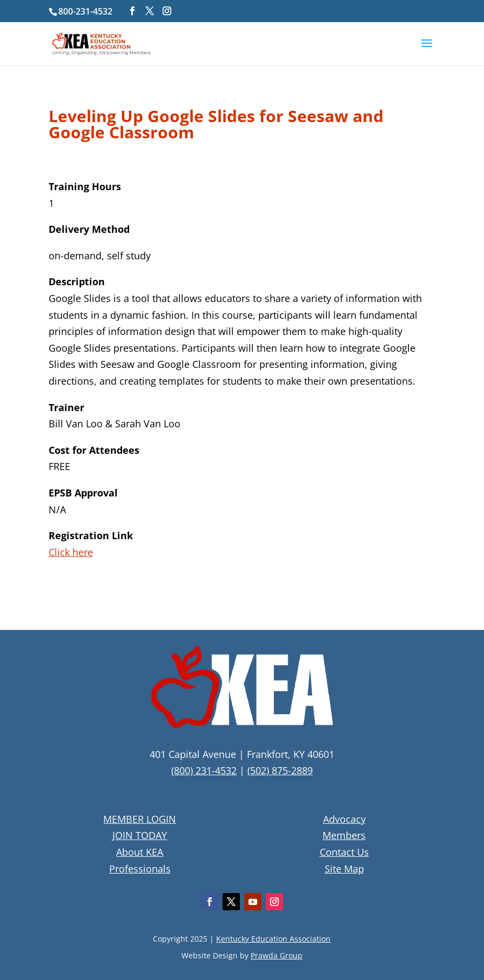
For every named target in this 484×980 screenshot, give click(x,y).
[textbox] (242, 127)
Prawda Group (277, 955)
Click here (71, 552)
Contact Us (344, 852)
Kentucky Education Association (273, 939)
